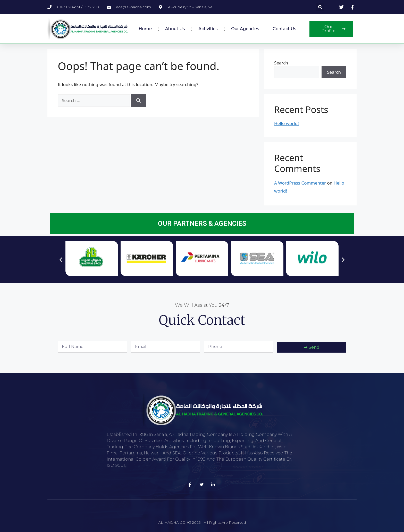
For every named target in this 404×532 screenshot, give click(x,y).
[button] (320, 7)
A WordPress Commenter (300, 183)
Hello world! (287, 123)
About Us (175, 29)
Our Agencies (245, 29)
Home (145, 29)
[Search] (138, 101)
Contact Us (284, 29)
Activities (208, 29)
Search (281, 63)
